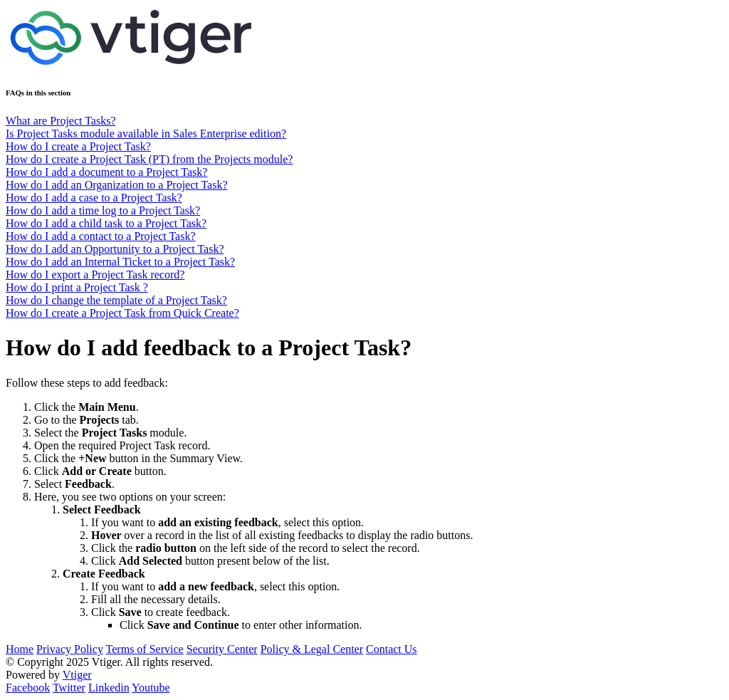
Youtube (151, 688)
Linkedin (109, 688)
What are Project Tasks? (61, 121)
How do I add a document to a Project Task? (106, 172)
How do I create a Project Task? (78, 146)
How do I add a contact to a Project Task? (101, 236)
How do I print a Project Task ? (77, 287)
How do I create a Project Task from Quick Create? (122, 313)
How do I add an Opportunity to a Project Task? (115, 249)
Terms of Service (145, 649)
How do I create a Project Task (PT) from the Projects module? (149, 159)
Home (20, 649)
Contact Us (392, 649)
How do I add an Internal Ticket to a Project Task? (120, 262)
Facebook (28, 688)
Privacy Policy (70, 649)
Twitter (69, 688)
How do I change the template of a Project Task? (116, 300)
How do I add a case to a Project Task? (94, 198)
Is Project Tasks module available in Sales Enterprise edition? (146, 134)
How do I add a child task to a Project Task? (106, 223)
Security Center (222, 649)
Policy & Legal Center (312, 649)
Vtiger (77, 675)
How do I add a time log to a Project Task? (103, 210)
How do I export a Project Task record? (95, 275)
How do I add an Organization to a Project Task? (117, 185)
